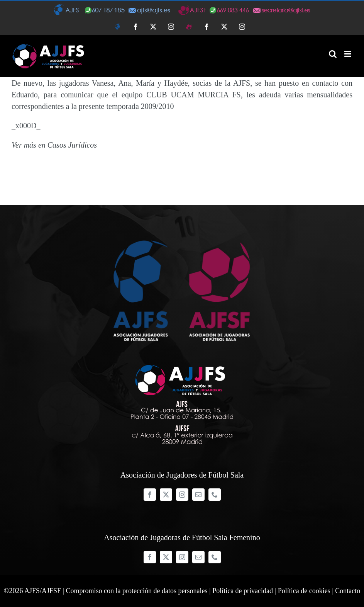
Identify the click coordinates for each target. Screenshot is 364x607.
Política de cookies (304, 591)
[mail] (198, 495)
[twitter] (166, 495)
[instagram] (182, 495)
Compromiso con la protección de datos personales (137, 591)
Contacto (348, 591)
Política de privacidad (243, 591)
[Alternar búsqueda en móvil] (333, 54)
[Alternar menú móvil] (348, 54)
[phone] (215, 495)
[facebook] (150, 495)
